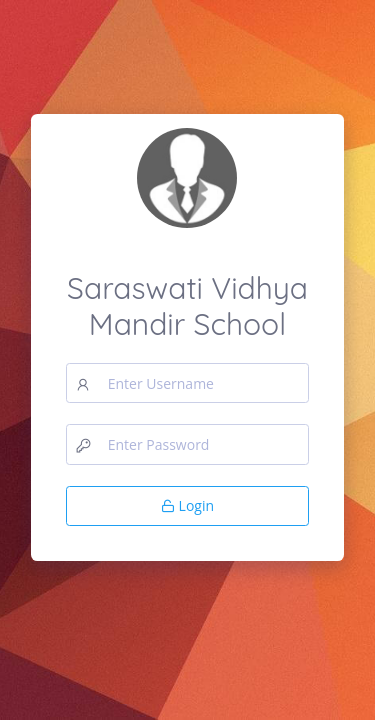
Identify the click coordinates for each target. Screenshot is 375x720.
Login (187, 505)
